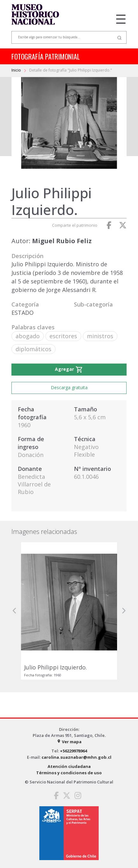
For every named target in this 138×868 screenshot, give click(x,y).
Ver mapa (69, 742)
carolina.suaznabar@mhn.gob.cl (76, 757)
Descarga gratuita (69, 387)
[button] (15, 611)
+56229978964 (73, 751)
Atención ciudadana (69, 766)
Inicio (17, 70)
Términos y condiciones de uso (69, 773)
